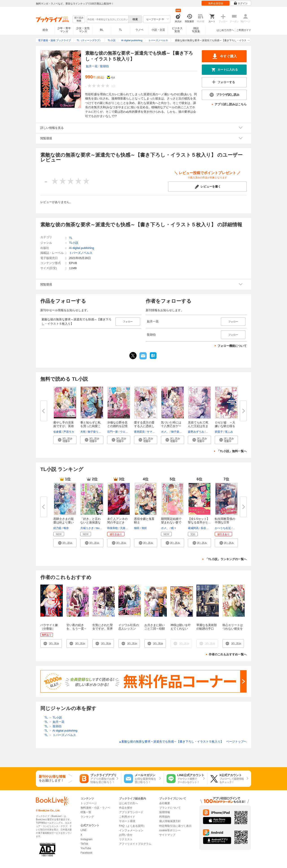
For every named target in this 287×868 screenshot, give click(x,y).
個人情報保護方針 (170, 821)
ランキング (87, 817)
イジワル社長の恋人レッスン (129, 627)
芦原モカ (69, 432)
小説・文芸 (158, 30)
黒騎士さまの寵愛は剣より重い (64, 521)
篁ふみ (229, 432)
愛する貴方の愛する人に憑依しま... (144, 426)
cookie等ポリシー (170, 830)
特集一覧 (86, 812)
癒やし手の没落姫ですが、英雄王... (64, 426)
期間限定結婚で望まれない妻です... (171, 522)
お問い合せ (126, 835)
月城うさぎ (87, 528)
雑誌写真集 (196, 30)
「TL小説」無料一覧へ (232, 451)
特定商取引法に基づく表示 (175, 826)
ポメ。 (165, 432)
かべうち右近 (223, 528)
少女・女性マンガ (83, 30)
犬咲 (83, 432)
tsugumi (100, 528)
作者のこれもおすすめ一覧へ (228, 654)
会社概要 (165, 803)
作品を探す (126, 808)
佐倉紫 (57, 432)
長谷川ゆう (207, 528)
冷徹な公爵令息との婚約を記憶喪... (117, 426)
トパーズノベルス (81, 253)
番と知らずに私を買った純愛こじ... (90, 426)
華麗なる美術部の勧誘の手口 (207, 627)
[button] (65, 440)
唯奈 (66, 528)
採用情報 (165, 812)
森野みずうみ (196, 432)
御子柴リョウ (96, 432)
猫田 (137, 528)
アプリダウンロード (131, 812)
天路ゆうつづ (128, 528)
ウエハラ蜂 (127, 432)
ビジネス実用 (177, 30)
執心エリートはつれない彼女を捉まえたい (233, 629)
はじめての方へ (225, 30)
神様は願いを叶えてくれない (181, 627)
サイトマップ (167, 835)
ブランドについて (170, 808)
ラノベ (139, 30)
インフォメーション (131, 830)
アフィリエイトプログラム (135, 844)
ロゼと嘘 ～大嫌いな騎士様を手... (225, 426)
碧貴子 (219, 432)
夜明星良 (139, 432)
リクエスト (126, 839)
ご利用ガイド (244, 30)
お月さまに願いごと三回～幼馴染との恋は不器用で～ (155, 630)
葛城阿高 (193, 528)
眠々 (174, 528)
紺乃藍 (57, 528)
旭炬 (144, 528)
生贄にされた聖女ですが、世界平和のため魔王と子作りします (103, 630)
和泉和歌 (113, 528)
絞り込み (79, 19)
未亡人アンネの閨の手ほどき (117, 521)
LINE (84, 830)
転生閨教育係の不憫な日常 (225, 521)
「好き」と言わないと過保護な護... (90, 522)
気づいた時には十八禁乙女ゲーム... (171, 426)
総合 (45, 30)
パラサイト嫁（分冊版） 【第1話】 (49, 629)
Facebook (86, 853)
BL (102, 30)
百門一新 (113, 432)
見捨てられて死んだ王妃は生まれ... (198, 426)
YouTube (86, 848)
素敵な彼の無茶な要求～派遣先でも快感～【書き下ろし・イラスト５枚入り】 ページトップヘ (183, 742)
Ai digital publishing (82, 248)
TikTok (84, 844)
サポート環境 (127, 821)
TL (120, 30)
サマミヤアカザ (156, 432)
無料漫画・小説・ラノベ (95, 808)
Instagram (86, 839)
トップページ (89, 803)
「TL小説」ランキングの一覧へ (226, 559)
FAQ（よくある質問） (133, 826)
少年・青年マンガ (64, 30)
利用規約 (165, 817)
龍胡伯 (104, 66)
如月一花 (92, 66)
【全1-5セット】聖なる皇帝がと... (199, 521)
